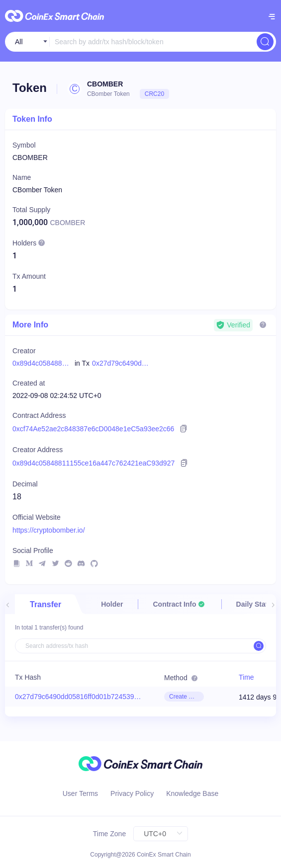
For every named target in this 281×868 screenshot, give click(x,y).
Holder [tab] (112, 604)
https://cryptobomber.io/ (49, 530)
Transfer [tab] (46, 604)
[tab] (179, 604)
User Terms (80, 793)
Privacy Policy (132, 793)
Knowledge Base (192, 793)
